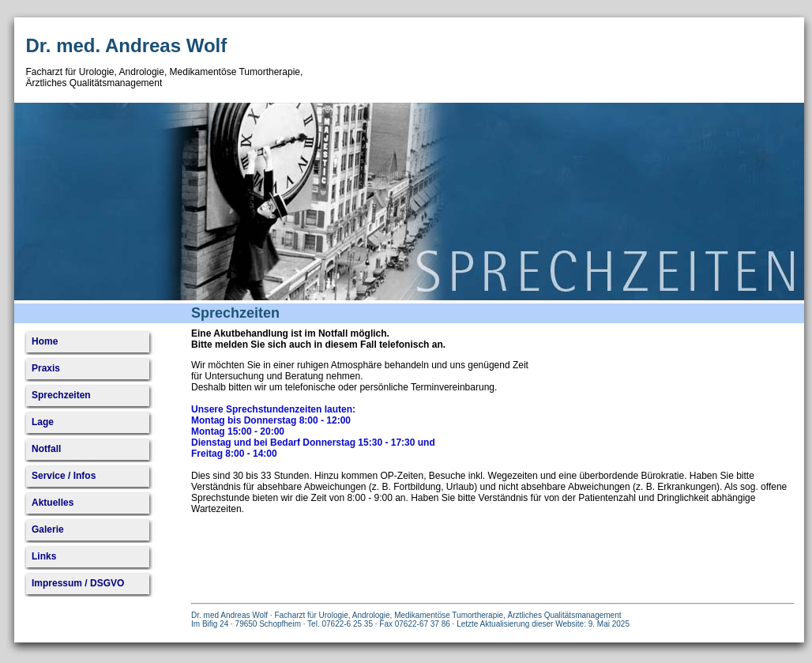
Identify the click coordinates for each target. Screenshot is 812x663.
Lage (43, 422)
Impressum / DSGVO (78, 583)
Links (44, 556)
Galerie (48, 529)
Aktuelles (53, 503)
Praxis (46, 368)
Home (45, 341)
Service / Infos (64, 476)
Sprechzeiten (61, 395)
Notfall (46, 449)
